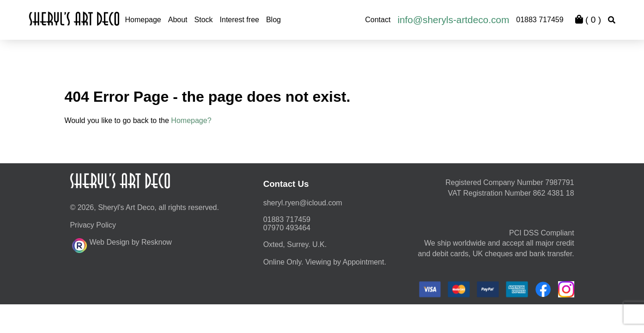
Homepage (143, 20)
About (178, 20)
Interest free (240, 20)
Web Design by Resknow (122, 244)
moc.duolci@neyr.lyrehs (303, 203)
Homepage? (191, 120)
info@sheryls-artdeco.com (453, 20)
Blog (273, 20)
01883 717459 (540, 20)
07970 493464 (287, 228)
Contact (378, 20)
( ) (588, 20)
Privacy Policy (93, 225)
